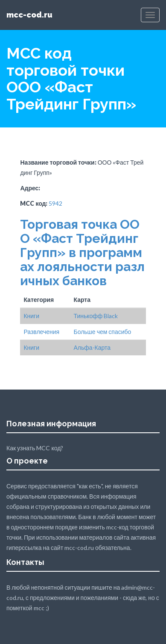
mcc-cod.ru (29, 15)
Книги (31, 316)
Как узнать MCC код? (35, 448)
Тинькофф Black (96, 316)
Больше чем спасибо (102, 332)
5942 (55, 203)
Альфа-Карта (92, 347)
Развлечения (41, 332)
